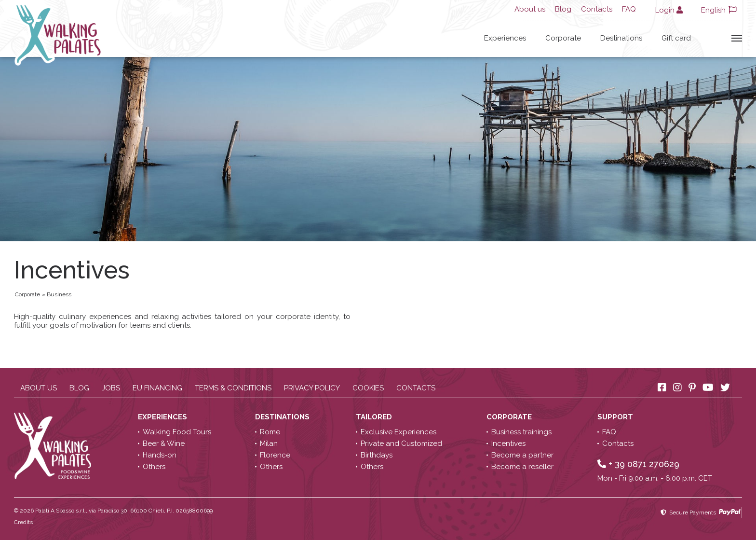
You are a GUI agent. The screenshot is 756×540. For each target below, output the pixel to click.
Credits (23, 522)
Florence (275, 455)
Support (616, 417)
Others (154, 467)
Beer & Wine (164, 443)
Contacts (597, 9)
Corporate (563, 38)
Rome (270, 432)
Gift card (676, 38)
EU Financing (157, 388)
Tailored (375, 417)
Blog (563, 9)
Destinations (621, 38)
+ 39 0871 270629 (638, 464)
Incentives (508, 443)
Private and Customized (401, 443)
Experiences (505, 38)
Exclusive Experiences (398, 432)
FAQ (629, 9)
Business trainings (521, 432)
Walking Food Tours (177, 432)
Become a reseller (522, 467)
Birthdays (377, 455)
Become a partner (522, 455)
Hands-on (160, 455)
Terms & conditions (233, 388)
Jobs (111, 388)
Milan (269, 443)
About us (530, 9)
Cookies (368, 388)
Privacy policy (312, 388)
